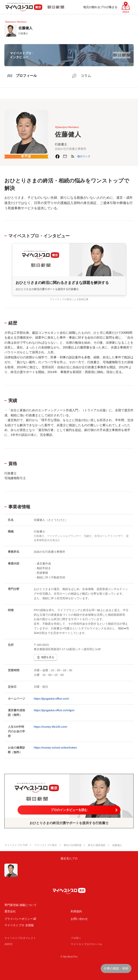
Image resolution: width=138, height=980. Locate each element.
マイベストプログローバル (86, 944)
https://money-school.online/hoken (55, 748)
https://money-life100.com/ (50, 727)
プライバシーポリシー (19, 919)
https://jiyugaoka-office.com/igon (54, 710)
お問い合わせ (79, 919)
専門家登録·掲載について (21, 905)
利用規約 (76, 911)
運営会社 (10, 911)
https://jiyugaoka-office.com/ (51, 699)
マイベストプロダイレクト (20, 938)
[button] (84, 156)
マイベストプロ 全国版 (19, 925)
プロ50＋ (76, 938)
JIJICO (8, 944)
